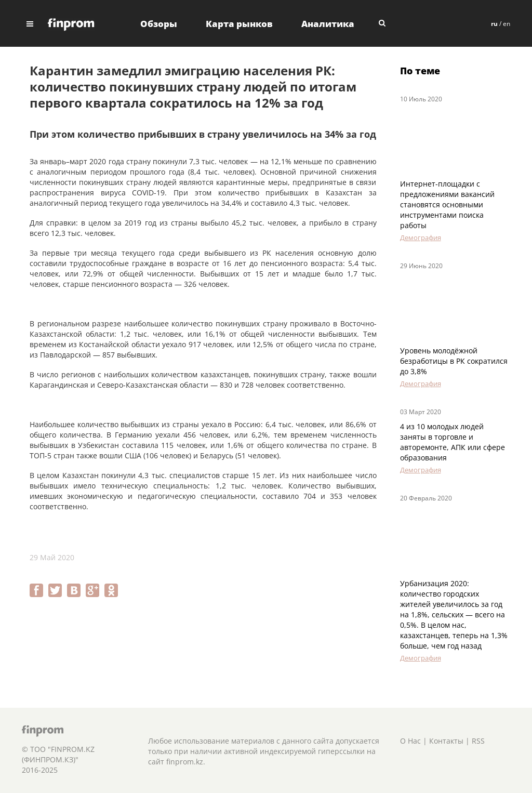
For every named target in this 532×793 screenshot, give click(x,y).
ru (494, 24)
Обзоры (159, 24)
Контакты (446, 741)
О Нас (410, 741)
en (507, 24)
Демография (421, 237)
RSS (478, 741)
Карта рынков (239, 24)
